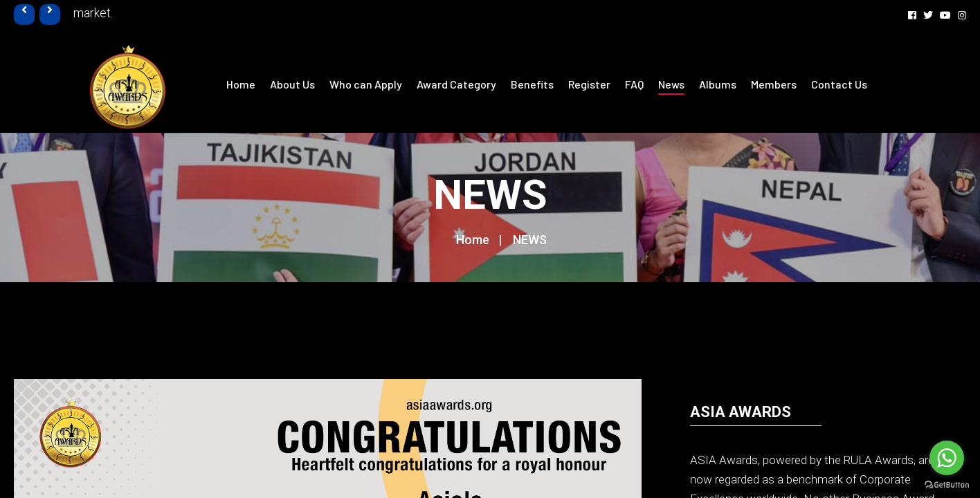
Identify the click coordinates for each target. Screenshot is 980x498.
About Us (292, 84)
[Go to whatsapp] (947, 458)
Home (241, 84)
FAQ (634, 84)
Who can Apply (366, 84)
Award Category (456, 84)
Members (774, 84)
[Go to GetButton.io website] (947, 484)
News (671, 84)
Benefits (532, 84)
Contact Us (839, 84)
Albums (718, 84)
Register (589, 84)
